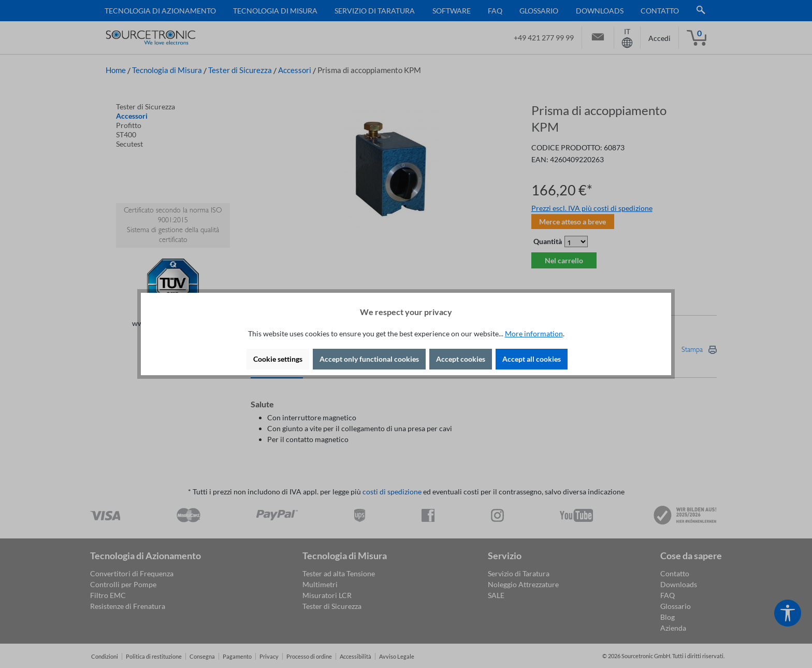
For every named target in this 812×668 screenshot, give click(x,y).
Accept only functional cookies (369, 359)
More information (534, 333)
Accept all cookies (532, 359)
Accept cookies (461, 359)
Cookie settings (278, 359)
